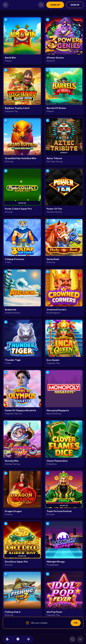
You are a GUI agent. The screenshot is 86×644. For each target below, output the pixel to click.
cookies (43, 623)
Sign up (55, 5)
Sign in (75, 5)
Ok (76, 623)
